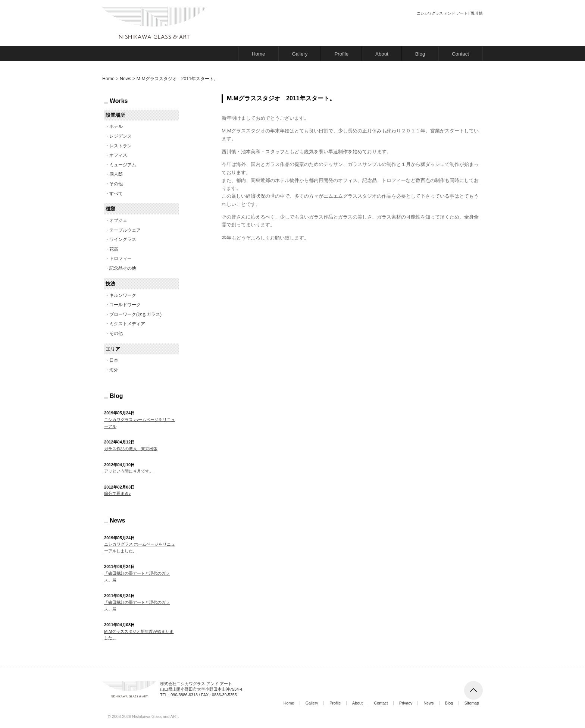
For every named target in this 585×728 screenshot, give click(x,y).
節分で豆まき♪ (118, 493)
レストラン (121, 146)
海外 (114, 370)
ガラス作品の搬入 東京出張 (131, 449)
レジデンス (121, 136)
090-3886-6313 (184, 695)
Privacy (406, 703)
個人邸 (116, 174)
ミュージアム (123, 165)
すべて (116, 194)
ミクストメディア (127, 324)
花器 (114, 249)
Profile (341, 54)
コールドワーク (125, 305)
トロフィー (121, 258)
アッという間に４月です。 (129, 471)
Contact (460, 54)
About (382, 54)
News (428, 703)
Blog (420, 54)
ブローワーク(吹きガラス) (135, 314)
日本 (114, 360)
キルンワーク (123, 295)
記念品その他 (123, 268)
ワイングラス (123, 239)
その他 (116, 184)
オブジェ (118, 220)
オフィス (118, 155)
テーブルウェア (125, 230)
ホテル (116, 126)
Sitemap (472, 703)
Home (258, 54)
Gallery (300, 54)
